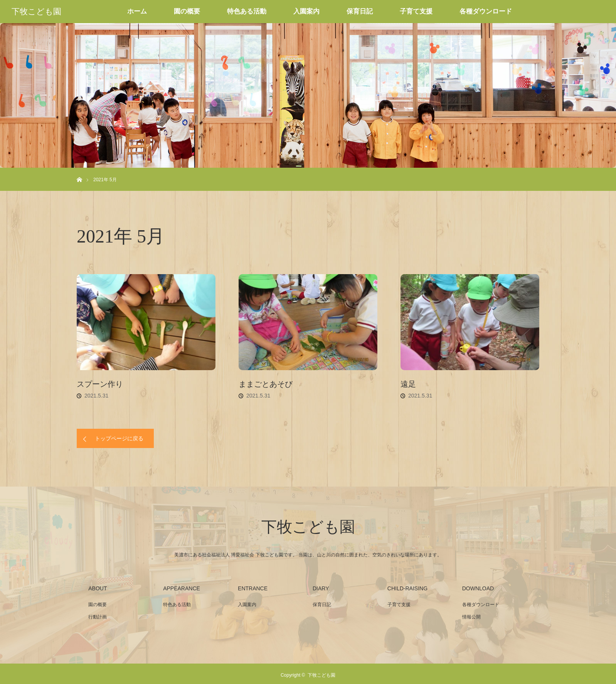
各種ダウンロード (486, 11)
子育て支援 (416, 11)
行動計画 (98, 617)
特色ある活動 (247, 11)
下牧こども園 (36, 12)
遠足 (408, 384)
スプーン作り (100, 384)
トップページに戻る (119, 438)
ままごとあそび (266, 384)
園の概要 (187, 11)
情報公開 (471, 617)
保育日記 (360, 11)
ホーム (137, 11)
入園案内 (306, 11)
